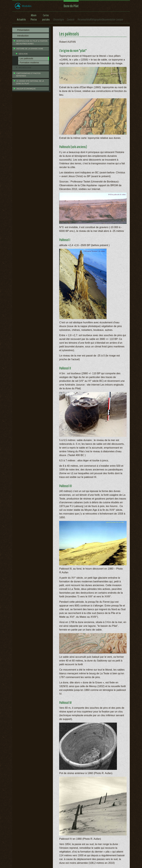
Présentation (23, 30)
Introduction (23, 36)
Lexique (119, 19)
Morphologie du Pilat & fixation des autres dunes (32, 42)
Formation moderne (29, 63)
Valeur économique (26, 89)
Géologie (23, 54)
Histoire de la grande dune (30, 49)
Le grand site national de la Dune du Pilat (30, 82)
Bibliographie (96, 19)
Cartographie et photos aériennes (28, 75)
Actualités (21, 19)
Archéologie (25, 68)
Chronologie (58, 19)
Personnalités (83, 19)
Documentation (109, 19)
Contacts (70, 19)
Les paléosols (27, 58)
